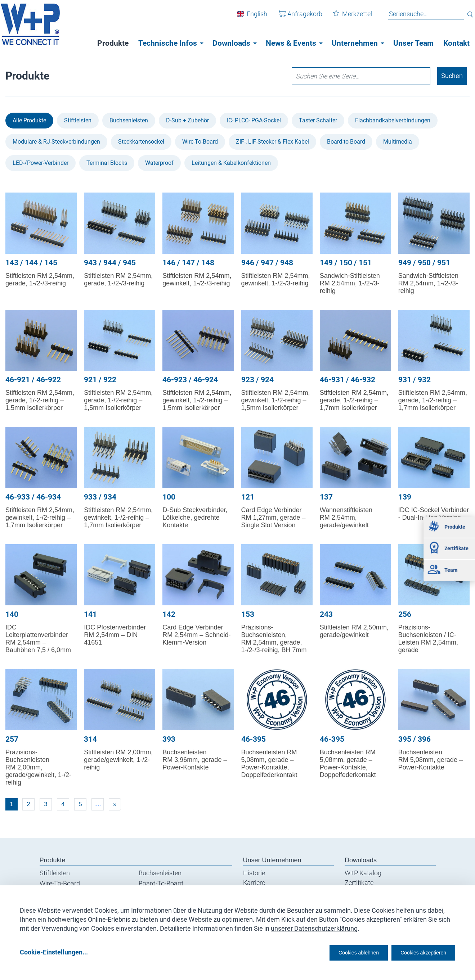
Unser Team (413, 43)
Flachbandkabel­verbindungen (393, 120)
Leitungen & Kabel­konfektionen (231, 163)
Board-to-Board (346, 142)
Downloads (231, 43)
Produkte (113, 43)
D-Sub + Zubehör (187, 120)
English (252, 17)
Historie (254, 873)
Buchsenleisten (129, 120)
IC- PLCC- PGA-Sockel (254, 120)
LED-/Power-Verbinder (41, 163)
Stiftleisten (78, 120)
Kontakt (456, 43)
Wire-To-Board (200, 142)
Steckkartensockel (141, 142)
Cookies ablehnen (336, 952)
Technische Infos (168, 43)
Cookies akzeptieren (417, 952)
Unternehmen (355, 43)
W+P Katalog (363, 873)
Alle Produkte (29, 120)
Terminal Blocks (107, 163)
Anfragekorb (295, 17)
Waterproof (159, 163)
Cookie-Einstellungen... (54, 952)
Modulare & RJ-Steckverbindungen (56, 142)
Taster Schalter (318, 120)
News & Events (291, 43)
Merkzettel (347, 17)
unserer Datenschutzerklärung (314, 926)
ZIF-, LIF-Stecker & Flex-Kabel (272, 142)
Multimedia (398, 142)
